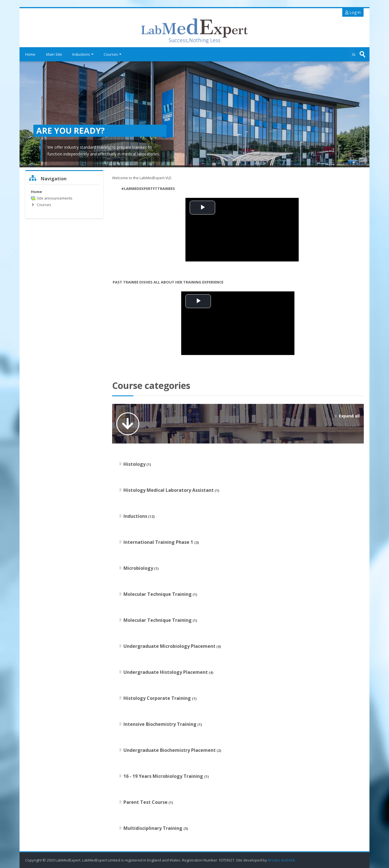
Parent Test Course (146, 802)
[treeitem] (64, 192)
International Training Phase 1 (159, 542)
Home (30, 54)
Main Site (54, 54)
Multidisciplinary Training (153, 828)
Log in (353, 12)
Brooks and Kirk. (282, 860)
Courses (113, 54)
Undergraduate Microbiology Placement (169, 646)
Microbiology (138, 568)
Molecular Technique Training (158, 594)
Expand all (349, 416)
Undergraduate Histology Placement (166, 672)
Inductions (83, 54)
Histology (134, 464)
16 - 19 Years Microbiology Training (164, 776)
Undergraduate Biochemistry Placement (170, 750)
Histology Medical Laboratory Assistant (169, 490)
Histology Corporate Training (158, 698)
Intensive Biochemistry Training (160, 724)
